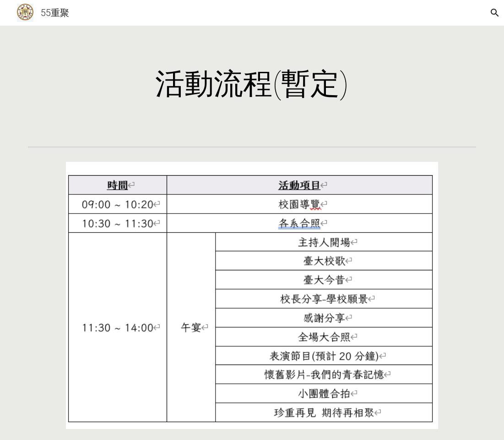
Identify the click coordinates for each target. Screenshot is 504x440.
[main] (252, 84)
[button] (493, 13)
